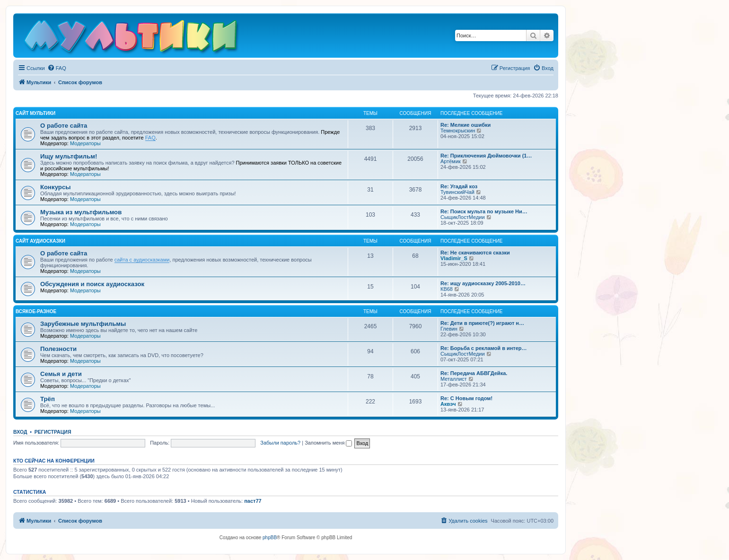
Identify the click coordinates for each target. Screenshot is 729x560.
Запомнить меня (328, 443)
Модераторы (85, 143)
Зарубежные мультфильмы (83, 324)
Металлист (454, 379)
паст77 (253, 501)
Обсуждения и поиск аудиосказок (92, 284)
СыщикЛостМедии (463, 217)
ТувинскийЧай (457, 192)
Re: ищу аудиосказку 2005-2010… (483, 283)
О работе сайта (64, 126)
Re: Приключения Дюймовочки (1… (486, 156)
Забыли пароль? (280, 443)
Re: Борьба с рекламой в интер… (484, 348)
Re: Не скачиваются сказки (475, 253)
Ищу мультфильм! (69, 156)
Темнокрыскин (458, 131)
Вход (20, 432)
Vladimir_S (454, 258)
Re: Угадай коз (459, 186)
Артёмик (451, 161)
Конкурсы (55, 187)
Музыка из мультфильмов (81, 212)
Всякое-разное (36, 311)
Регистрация (53, 432)
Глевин (449, 329)
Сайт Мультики (35, 113)
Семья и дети (61, 374)
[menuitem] (57, 68)
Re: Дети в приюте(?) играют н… (482, 323)
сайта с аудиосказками (142, 260)
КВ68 (447, 289)
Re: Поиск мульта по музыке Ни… (484, 211)
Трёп (48, 399)
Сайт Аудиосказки (40, 241)
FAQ (150, 138)
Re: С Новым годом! (466, 398)
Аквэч (448, 404)
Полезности (58, 349)
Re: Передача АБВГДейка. (474, 373)
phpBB (270, 538)
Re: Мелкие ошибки (466, 125)
